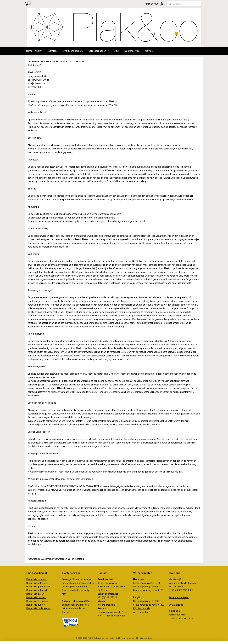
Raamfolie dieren (35, 594)
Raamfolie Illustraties (37, 601)
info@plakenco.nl (106, 605)
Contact (151, 51)
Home (29, 51)
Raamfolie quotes (36, 605)
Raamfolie (54, 51)
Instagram (191, 583)
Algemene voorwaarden (54, 559)
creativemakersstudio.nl (181, 618)
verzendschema (75, 590)
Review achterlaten (179, 597)
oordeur (43, 579)
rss (107, 638)
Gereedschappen (99, 51)
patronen (42, 583)
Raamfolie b (33, 590)
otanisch (43, 590)
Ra (28, 587)
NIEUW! (39, 51)
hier (68, 605)
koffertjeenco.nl (177, 615)
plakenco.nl (175, 611)
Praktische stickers (75, 51)
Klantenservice (134, 51)
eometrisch (45, 587)
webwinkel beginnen (119, 638)
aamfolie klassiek (37, 597)
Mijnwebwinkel (146, 638)
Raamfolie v (33, 579)
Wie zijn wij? (175, 579)
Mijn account (155, 4)
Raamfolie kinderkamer (38, 608)
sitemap (101, 638)
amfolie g (34, 587)
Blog (118, 51)
